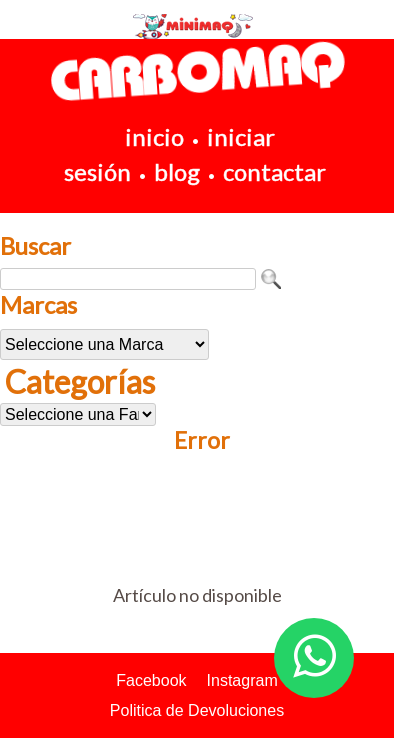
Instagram (242, 680)
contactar (274, 171)
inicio (154, 136)
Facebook (151, 680)
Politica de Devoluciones (197, 710)
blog (177, 171)
